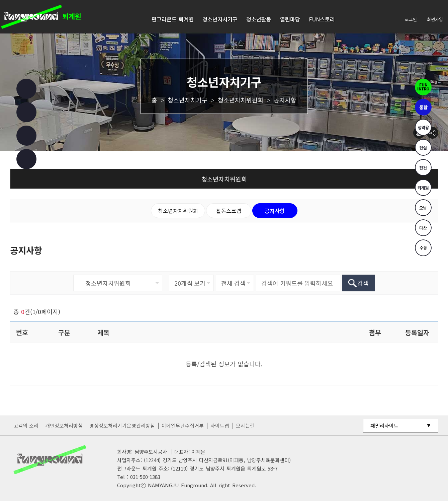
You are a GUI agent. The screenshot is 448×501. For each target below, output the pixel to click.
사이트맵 (220, 425)
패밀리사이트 (384, 425)
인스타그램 (26, 112)
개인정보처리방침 (64, 425)
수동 (423, 248)
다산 (423, 228)
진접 (423, 147)
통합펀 (423, 107)
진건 (423, 167)
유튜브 (26, 136)
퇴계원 (423, 188)
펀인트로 (423, 87)
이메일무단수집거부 (183, 425)
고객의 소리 (26, 425)
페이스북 (26, 89)
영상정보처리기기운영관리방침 (122, 425)
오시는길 (245, 425)
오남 (423, 208)
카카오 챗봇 (26, 159)
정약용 (423, 127)
